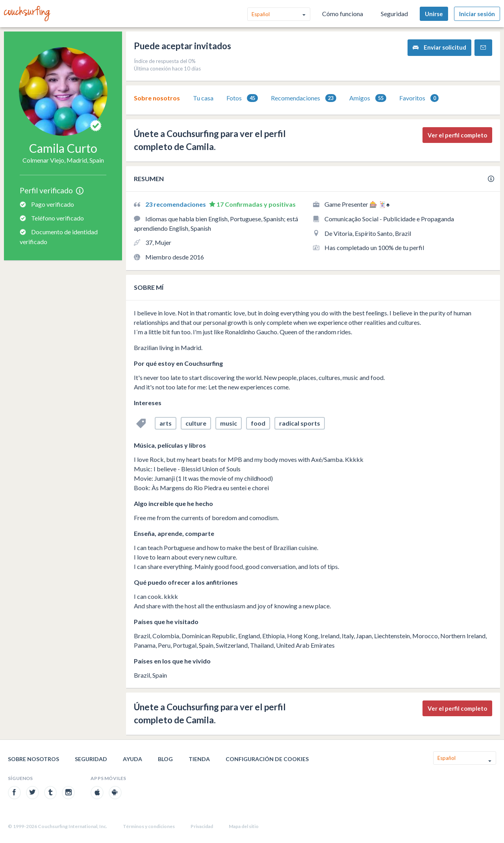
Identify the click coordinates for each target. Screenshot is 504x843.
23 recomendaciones (176, 204)
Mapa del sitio (244, 826)
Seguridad (394, 14)
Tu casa (203, 98)
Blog (165, 759)
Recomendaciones (304, 98)
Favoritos (419, 98)
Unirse (434, 14)
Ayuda (132, 759)
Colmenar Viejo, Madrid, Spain (63, 160)
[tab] (157, 98)
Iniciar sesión (477, 14)
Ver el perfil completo (457, 135)
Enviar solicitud (439, 47)
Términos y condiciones (149, 826)
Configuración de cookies (267, 759)
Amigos (368, 98)
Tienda (199, 759)
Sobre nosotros (157, 98)
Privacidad (202, 826)
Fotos (242, 98)
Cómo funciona (343, 14)
